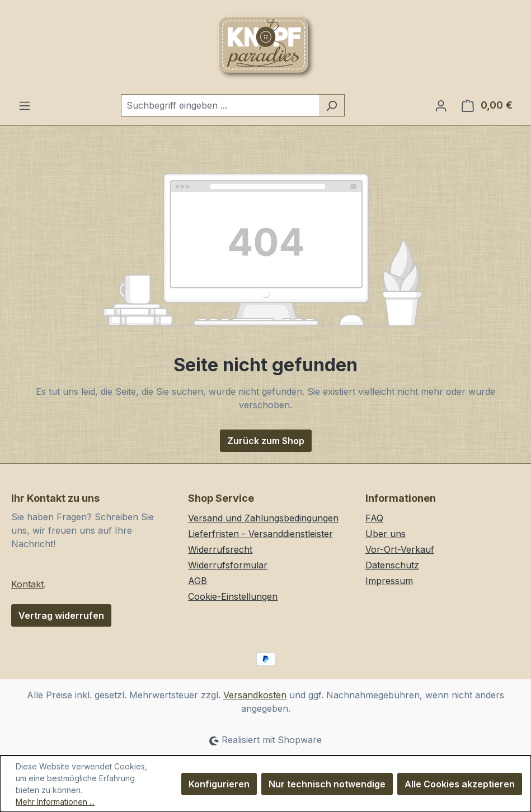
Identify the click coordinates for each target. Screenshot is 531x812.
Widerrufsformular (228, 565)
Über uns (386, 534)
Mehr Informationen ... (55, 802)
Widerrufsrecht (220, 549)
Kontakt (27, 584)
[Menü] (25, 105)
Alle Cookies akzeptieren (460, 784)
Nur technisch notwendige (327, 784)
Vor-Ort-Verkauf (400, 549)
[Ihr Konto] (441, 105)
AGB (198, 581)
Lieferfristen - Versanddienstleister (260, 534)
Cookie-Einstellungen (233, 596)
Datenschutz (392, 565)
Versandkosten (255, 695)
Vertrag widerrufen (61, 615)
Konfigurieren (219, 784)
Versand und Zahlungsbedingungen (263, 518)
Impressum (389, 581)
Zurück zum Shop (266, 441)
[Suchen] (332, 105)
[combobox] (220, 105)
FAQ (374, 518)
